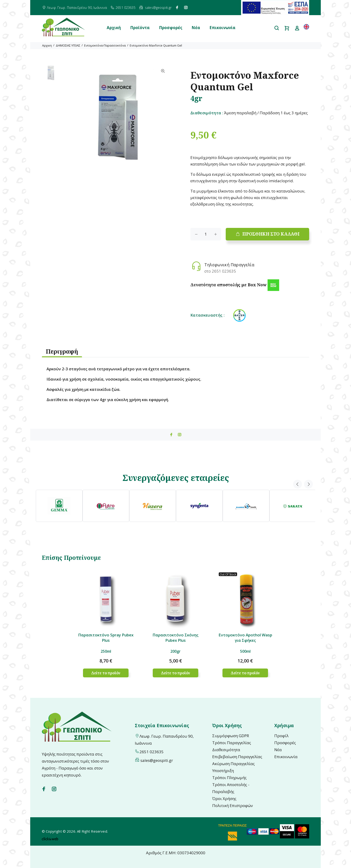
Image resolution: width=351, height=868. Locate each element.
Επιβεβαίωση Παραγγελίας (237, 757)
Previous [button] (298, 484)
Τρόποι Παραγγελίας (232, 743)
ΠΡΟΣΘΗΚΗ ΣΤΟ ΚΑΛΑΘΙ (267, 234)
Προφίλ (281, 736)
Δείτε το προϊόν (106, 673)
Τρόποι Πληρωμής (229, 778)
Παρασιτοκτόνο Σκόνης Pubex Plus (175, 638)
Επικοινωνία (222, 28)
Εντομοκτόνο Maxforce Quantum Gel (156, 45)
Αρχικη (47, 45)
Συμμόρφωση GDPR (231, 736)
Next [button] (308, 484)
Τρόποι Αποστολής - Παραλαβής (231, 788)
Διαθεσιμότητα (226, 750)
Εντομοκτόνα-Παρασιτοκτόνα (105, 45)
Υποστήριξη (223, 771)
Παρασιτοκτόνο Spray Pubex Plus (106, 638)
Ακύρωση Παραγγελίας (233, 764)
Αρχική (114, 28)
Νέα (196, 28)
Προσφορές (171, 28)
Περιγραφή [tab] (62, 351)
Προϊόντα (140, 28)
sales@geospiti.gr (158, 8)
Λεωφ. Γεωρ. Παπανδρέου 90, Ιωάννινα (77, 8)
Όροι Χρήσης (224, 799)
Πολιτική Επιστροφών (233, 806)
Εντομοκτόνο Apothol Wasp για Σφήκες (245, 638)
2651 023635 (126, 8)
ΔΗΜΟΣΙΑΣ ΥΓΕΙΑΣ (68, 45)
